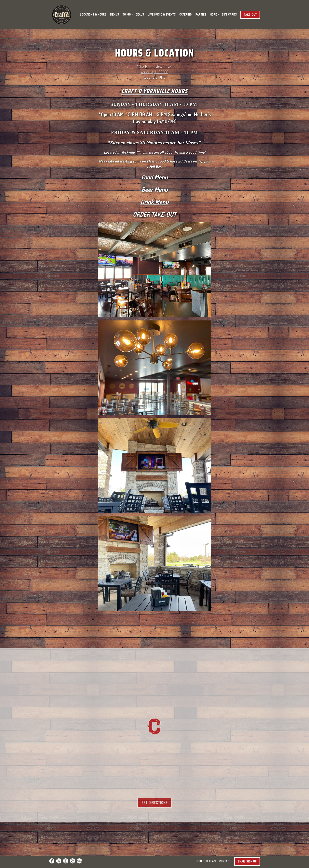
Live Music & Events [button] (162, 14)
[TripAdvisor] (79, 861)
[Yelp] (73, 861)
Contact (225, 861)
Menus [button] (115, 14)
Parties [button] (201, 14)
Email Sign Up (247, 861)
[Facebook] (52, 861)
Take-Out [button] (250, 15)
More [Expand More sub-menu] (214, 14)
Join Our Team (206, 861)
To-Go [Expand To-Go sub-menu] (127, 14)
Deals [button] (140, 14)
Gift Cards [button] (229, 14)
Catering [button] (186, 14)
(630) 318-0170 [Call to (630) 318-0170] (155, 77)
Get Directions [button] (154, 803)
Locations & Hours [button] (93, 14)
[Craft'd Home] (62, 14)
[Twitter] (59, 861)
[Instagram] (66, 861)
